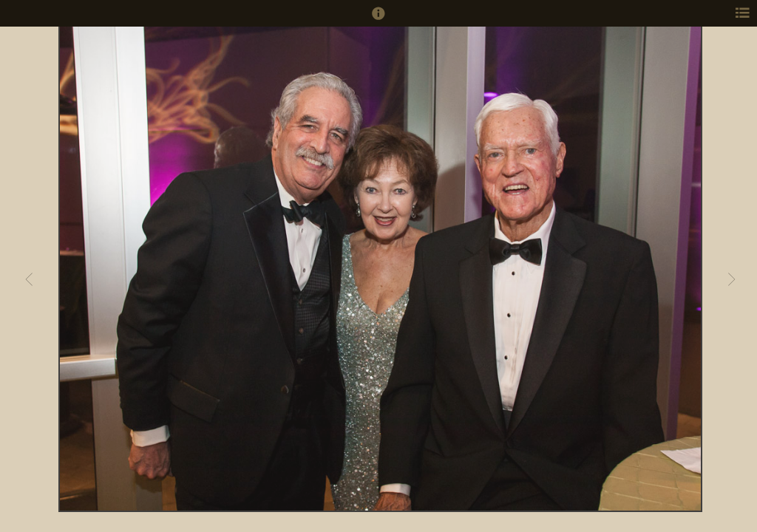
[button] (378, 20)
